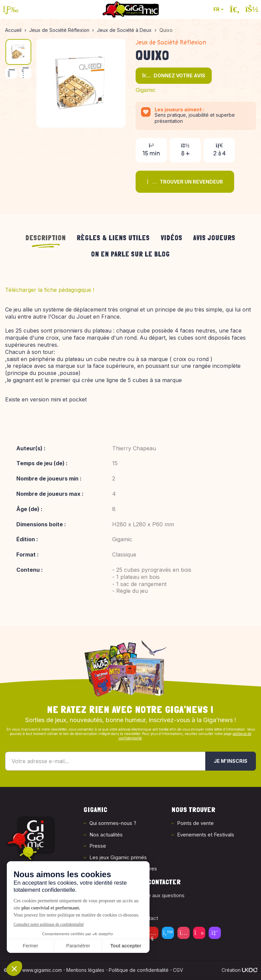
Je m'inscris (231, 761)
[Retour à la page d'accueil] (130, 10)
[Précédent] (11, 73)
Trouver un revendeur (185, 182)
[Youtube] (152, 933)
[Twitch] (215, 933)
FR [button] (216, 9)
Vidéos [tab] (172, 238)
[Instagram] (184, 933)
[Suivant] (25, 73)
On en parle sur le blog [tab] (130, 254)
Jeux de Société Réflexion (171, 43)
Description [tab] (46, 238)
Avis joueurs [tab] (214, 238)
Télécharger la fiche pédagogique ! (50, 290)
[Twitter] (168, 933)
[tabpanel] (130, 445)
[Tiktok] (199, 933)
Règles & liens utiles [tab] (113, 238)
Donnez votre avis (174, 76)
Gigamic (146, 90)
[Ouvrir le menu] (11, 10)
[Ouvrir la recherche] (235, 10)
